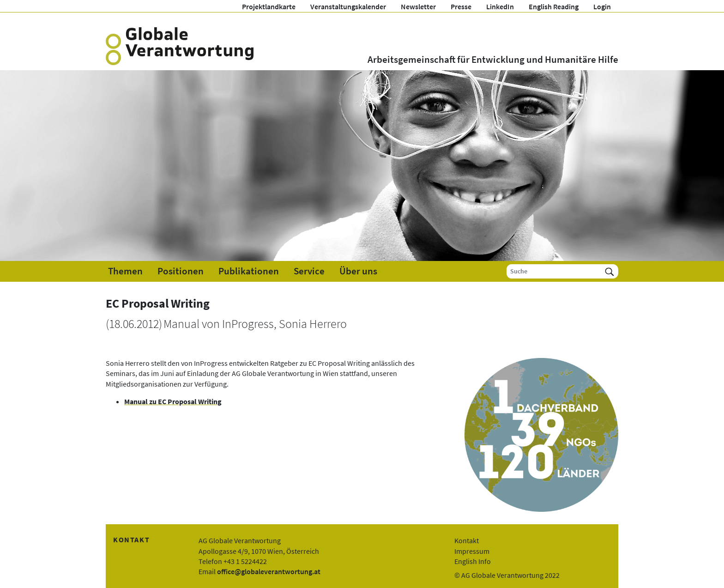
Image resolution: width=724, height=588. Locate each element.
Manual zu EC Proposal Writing (173, 401)
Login (602, 6)
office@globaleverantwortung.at (269, 571)
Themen (125, 271)
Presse (461, 6)
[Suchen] (609, 271)
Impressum (472, 551)
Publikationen (249, 271)
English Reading (554, 6)
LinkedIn (500, 6)
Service (309, 271)
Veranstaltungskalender (348, 6)
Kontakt (467, 540)
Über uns (358, 271)
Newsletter (418, 6)
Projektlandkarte (269, 6)
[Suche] (554, 271)
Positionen (181, 271)
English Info (473, 561)
